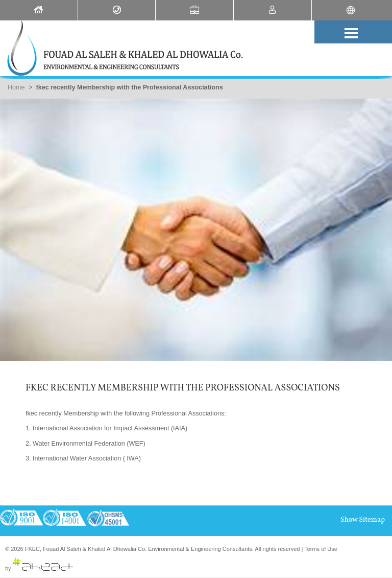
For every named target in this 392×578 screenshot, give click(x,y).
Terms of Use (321, 549)
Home (16, 87)
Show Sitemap (363, 520)
